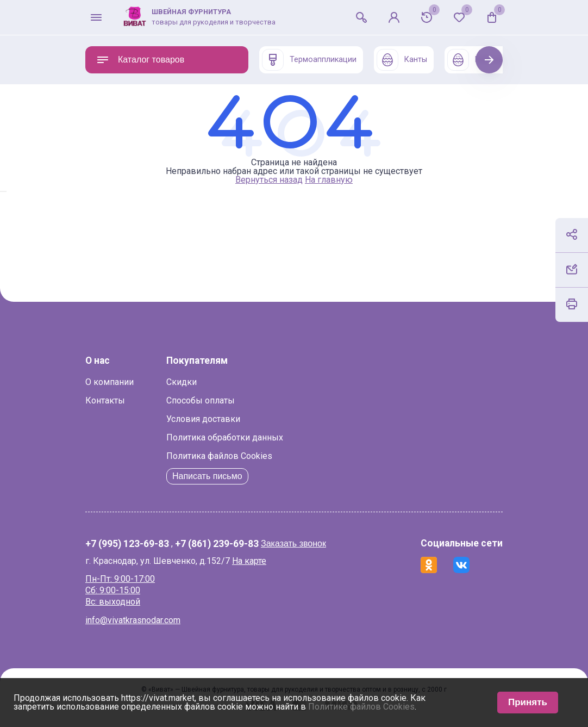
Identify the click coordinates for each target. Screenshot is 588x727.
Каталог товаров (140, 60)
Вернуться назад (269, 180)
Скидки (182, 382)
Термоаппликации (309, 60)
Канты (402, 60)
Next (489, 60)
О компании (110, 382)
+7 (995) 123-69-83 (127, 544)
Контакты (105, 400)
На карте (249, 561)
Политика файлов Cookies (219, 456)
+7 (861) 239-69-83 (217, 544)
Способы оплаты (201, 400)
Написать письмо (207, 476)
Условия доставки (203, 419)
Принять (528, 702)
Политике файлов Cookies (361, 707)
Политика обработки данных (225, 437)
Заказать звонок (293, 543)
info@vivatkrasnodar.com (133, 620)
